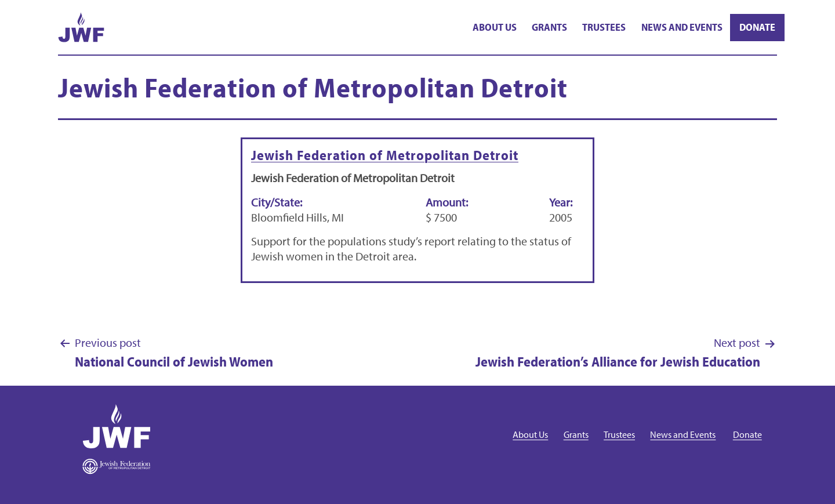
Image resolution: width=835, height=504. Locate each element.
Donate (757, 27)
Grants (549, 27)
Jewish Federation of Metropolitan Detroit (385, 155)
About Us (495, 27)
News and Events (682, 27)
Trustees (604, 27)
